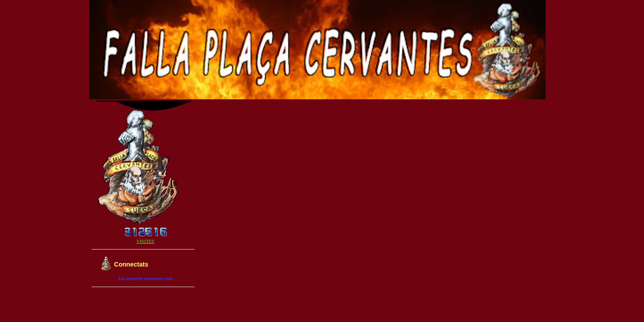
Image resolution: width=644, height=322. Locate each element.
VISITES (145, 241)
